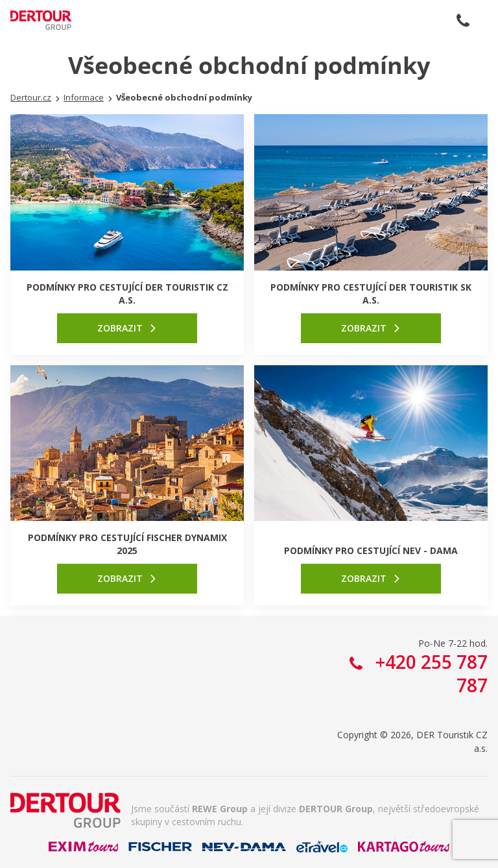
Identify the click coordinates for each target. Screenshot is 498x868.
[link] (127, 328)
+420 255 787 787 (463, 20)
